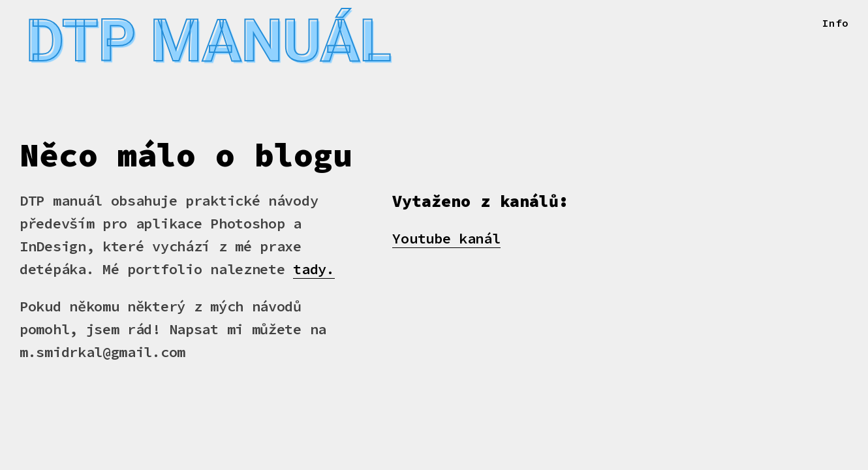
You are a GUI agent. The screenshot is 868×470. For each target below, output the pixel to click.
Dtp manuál (224, 45)
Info (835, 23)
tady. (314, 277)
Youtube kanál (446, 246)
